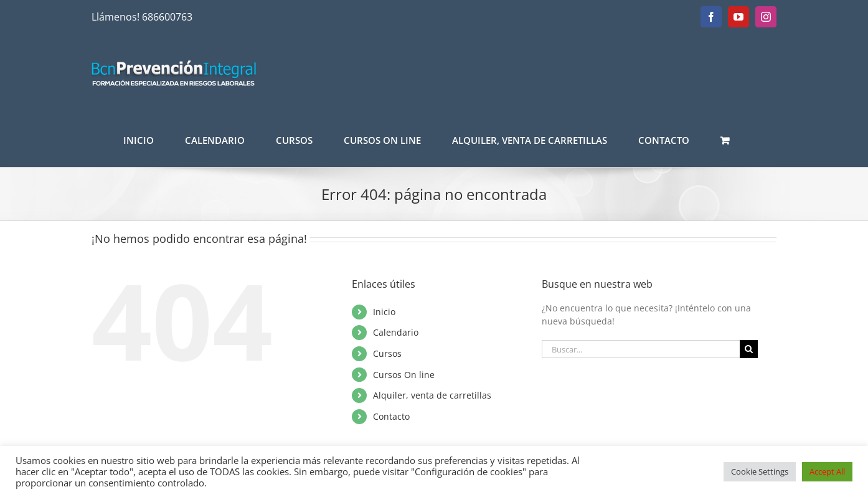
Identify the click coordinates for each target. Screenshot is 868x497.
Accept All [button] (827, 471)
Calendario (396, 332)
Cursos (387, 353)
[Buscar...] (641, 349)
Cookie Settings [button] (760, 471)
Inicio (384, 312)
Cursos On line (404, 375)
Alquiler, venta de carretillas (432, 395)
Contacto (391, 416)
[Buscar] (749, 349)
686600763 (167, 17)
